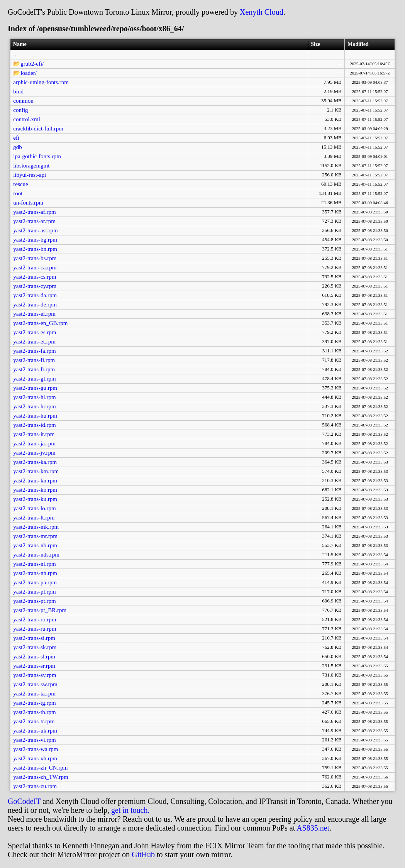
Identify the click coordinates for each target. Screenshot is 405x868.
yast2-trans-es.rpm (35, 332)
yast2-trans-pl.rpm (34, 592)
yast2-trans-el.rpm (34, 314)
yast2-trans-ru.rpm (35, 629)
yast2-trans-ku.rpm (35, 499)
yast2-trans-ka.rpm (35, 462)
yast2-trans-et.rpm (34, 342)
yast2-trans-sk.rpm (35, 647)
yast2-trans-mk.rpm (36, 527)
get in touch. (130, 810)
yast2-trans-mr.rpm (35, 536)
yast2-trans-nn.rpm (35, 573)
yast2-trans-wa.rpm (36, 749)
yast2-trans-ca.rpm (35, 267)
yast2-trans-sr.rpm (34, 666)
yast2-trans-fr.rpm (34, 369)
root (18, 193)
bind (18, 91)
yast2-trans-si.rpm (34, 638)
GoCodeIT (24, 801)
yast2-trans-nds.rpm (36, 555)
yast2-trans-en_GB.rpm (40, 323)
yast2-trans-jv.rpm (34, 453)
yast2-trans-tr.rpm (34, 721)
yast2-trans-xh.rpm (35, 758)
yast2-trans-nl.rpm (34, 564)
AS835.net (313, 828)
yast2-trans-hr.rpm (34, 406)
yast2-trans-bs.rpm (35, 258)
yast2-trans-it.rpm (34, 434)
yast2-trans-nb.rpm (35, 545)
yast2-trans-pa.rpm (35, 582)
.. (15, 54)
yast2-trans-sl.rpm (34, 656)
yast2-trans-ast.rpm (35, 230)
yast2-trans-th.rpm (34, 712)
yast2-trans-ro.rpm (35, 619)
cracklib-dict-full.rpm (38, 129)
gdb (18, 147)
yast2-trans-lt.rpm (34, 518)
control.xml (27, 119)
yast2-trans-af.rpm (34, 212)
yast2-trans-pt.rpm (34, 601)
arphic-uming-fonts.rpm (41, 82)
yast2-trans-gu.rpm (35, 388)
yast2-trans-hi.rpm (34, 397)
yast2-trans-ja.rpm (34, 443)
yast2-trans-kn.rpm (35, 481)
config (20, 110)
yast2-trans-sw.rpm (35, 684)
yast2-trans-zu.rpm (35, 786)
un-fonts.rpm (28, 203)
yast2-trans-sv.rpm (35, 675)
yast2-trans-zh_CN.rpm (40, 768)
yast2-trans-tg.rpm (34, 703)
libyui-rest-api (30, 175)
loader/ (29, 73)
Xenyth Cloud (262, 12)
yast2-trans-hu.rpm (35, 416)
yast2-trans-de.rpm (35, 305)
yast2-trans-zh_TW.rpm (41, 777)
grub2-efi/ (32, 64)
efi (16, 138)
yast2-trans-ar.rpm (34, 221)
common (23, 101)
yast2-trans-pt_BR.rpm (40, 610)
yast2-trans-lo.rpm (34, 508)
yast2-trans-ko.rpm (35, 490)
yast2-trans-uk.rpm (35, 731)
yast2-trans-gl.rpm (34, 379)
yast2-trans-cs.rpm (35, 277)
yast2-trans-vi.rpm (34, 740)
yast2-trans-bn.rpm (35, 249)
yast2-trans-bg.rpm (35, 240)
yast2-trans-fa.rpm (34, 351)
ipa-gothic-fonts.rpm (37, 156)
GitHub (143, 854)
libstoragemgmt (31, 166)
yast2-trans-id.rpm (34, 425)
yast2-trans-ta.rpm (34, 694)
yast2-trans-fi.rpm (34, 360)
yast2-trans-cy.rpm (35, 286)
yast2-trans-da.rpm (35, 295)
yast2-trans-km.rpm (36, 471)
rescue (20, 184)
